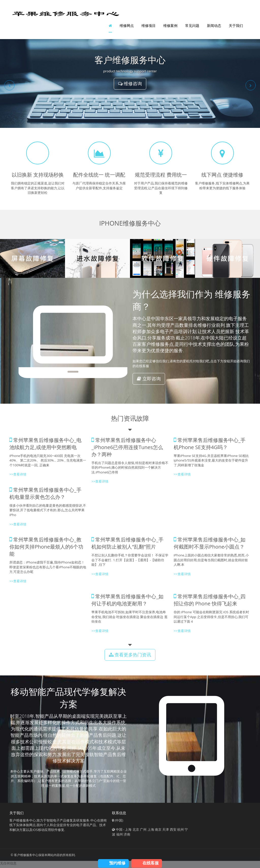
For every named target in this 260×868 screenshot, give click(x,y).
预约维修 (117, 863)
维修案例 (170, 27)
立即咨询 (149, 381)
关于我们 (236, 27)
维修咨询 (130, 86)
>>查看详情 (182, 477)
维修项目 (149, 27)
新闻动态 (214, 27)
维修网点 (127, 27)
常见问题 (192, 27)
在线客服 (151, 863)
